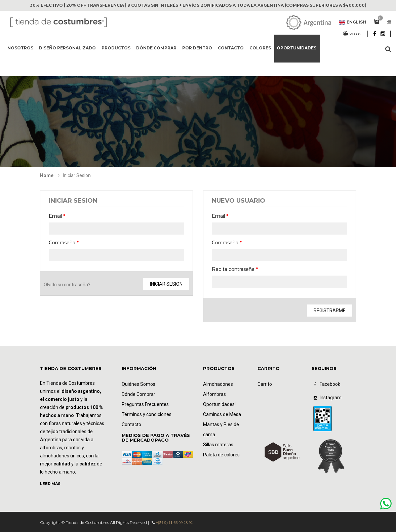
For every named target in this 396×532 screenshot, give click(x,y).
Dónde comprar (156, 48)
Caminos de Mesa (222, 414)
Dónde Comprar (138, 394)
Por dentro (197, 48)
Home (47, 175)
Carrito (265, 384)
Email (57, 216)
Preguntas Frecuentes (145, 404)
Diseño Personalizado (67, 48)
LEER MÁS (50, 484)
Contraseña (64, 243)
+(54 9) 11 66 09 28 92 (174, 523)
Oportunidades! (297, 48)
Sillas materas (218, 445)
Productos (116, 48)
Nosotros (20, 48)
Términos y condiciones (147, 414)
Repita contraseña (235, 269)
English (354, 23)
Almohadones (218, 384)
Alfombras (214, 394)
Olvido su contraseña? (67, 285)
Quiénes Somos (138, 384)
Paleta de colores (221, 455)
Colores (260, 48)
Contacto (231, 48)
